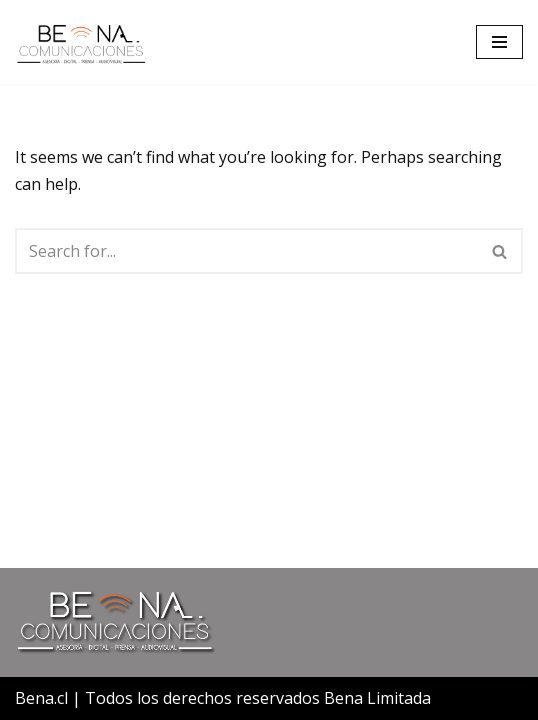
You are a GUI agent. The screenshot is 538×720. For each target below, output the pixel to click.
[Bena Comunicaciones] (81, 42)
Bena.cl (41, 698)
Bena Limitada (377, 698)
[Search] (246, 251)
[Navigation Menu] (499, 42)
